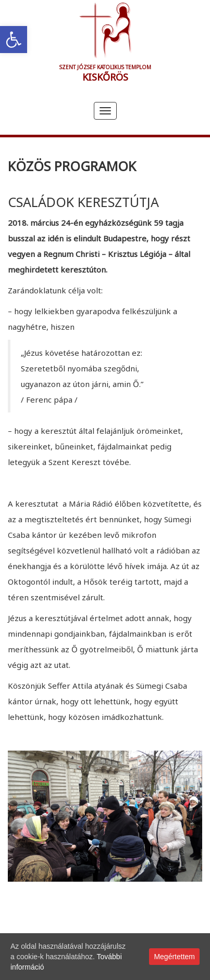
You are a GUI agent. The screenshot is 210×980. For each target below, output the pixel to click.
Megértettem (174, 957)
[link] (14, 40)
